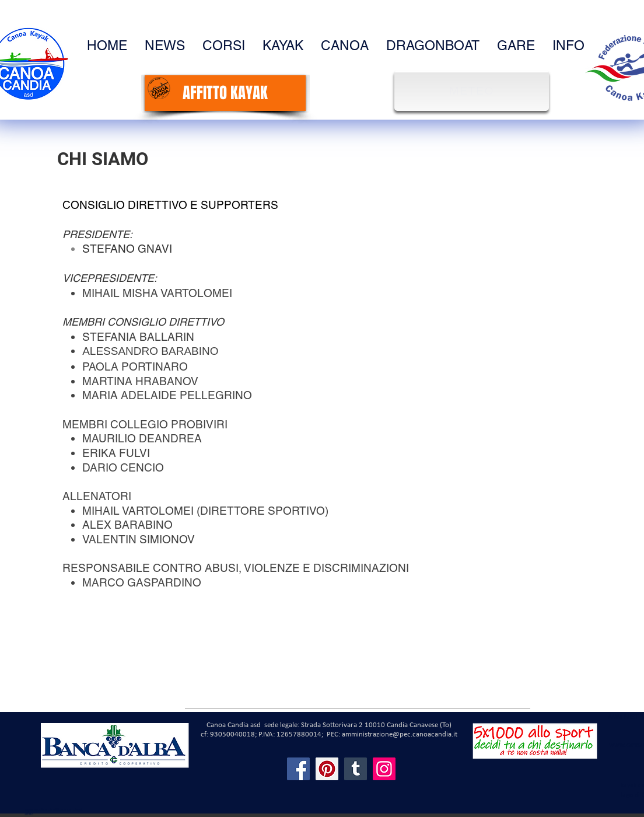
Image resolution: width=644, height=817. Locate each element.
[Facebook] (298, 769)
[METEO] (473, 91)
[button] (568, 46)
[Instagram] (384, 769)
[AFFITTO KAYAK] (225, 93)
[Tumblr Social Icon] (356, 769)
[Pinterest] (327, 769)
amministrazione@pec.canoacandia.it (400, 734)
